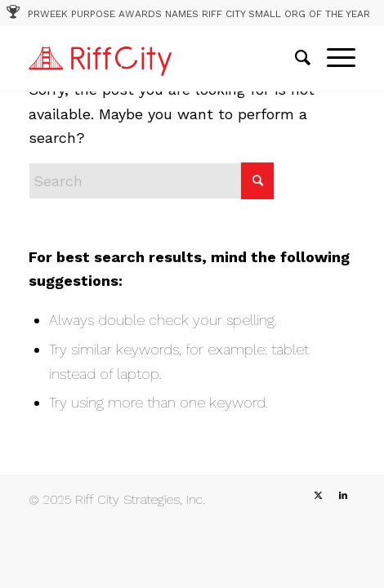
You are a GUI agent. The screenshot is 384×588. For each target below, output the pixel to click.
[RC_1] (159, 58)
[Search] (295, 58)
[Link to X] (319, 496)
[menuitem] (295, 58)
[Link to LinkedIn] (343, 496)
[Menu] (333, 58)
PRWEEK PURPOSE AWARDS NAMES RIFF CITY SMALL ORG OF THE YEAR (199, 14)
